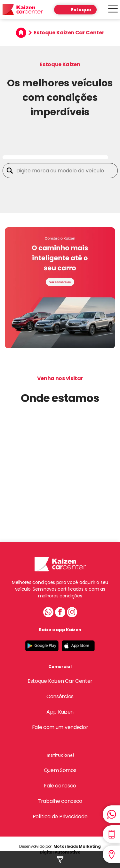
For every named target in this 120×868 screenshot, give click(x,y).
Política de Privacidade (60, 816)
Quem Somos (60, 770)
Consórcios (60, 696)
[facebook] (60, 613)
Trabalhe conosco (60, 801)
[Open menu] (113, 10)
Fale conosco (60, 786)
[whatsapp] (48, 613)
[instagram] (72, 613)
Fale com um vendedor (60, 727)
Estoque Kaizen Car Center (60, 681)
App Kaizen (60, 712)
